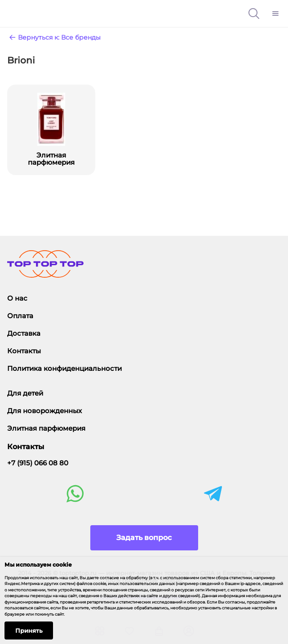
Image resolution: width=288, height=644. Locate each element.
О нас (17, 298)
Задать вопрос (144, 538)
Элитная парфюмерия (46, 428)
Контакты (24, 351)
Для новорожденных (44, 411)
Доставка (24, 333)
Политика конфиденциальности (64, 368)
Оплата (20, 316)
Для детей (25, 393)
